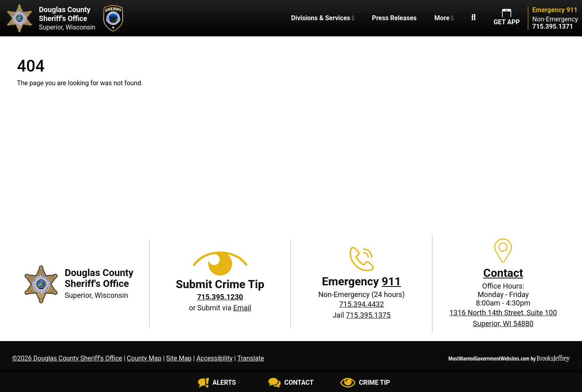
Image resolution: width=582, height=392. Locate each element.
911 (391, 281)
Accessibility (215, 358)
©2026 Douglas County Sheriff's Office (67, 358)
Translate (251, 358)
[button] (473, 18)
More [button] (444, 18)
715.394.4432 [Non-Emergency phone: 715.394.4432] (362, 304)
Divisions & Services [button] (323, 18)
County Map (144, 358)
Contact (503, 273)
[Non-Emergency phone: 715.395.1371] (553, 26)
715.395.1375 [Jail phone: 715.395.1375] (368, 315)
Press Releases (394, 18)
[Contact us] (291, 383)
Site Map (179, 358)
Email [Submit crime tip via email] (242, 308)
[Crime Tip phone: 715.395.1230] (220, 297)
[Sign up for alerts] (217, 383)
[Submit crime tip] (365, 383)
